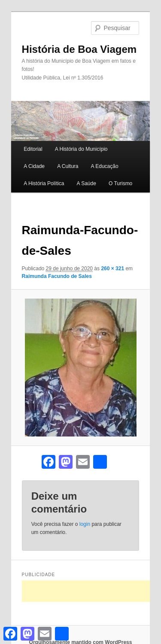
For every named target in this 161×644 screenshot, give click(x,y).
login (85, 524)
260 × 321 (112, 269)
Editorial (33, 149)
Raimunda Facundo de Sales (57, 276)
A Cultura (68, 166)
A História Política (44, 183)
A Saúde (86, 183)
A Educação (105, 166)
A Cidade (34, 166)
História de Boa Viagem (79, 49)
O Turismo (120, 183)
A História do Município (81, 149)
